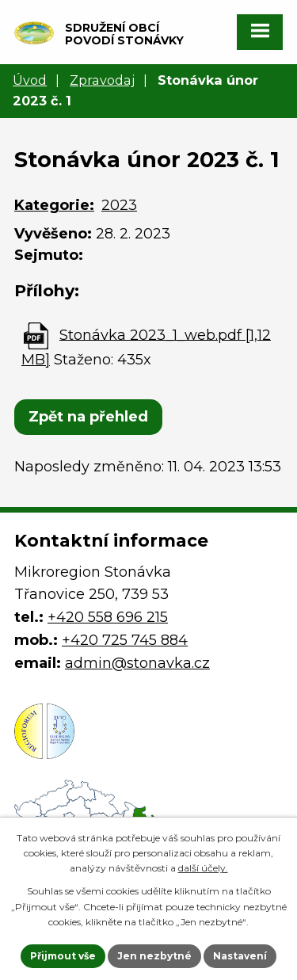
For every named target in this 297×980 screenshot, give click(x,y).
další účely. (203, 868)
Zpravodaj (102, 80)
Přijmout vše (63, 956)
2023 (119, 205)
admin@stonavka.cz (137, 663)
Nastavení (240, 956)
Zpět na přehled (88, 417)
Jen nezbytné (154, 956)
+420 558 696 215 (108, 617)
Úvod (30, 80)
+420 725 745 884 (125, 640)
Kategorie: (54, 205)
